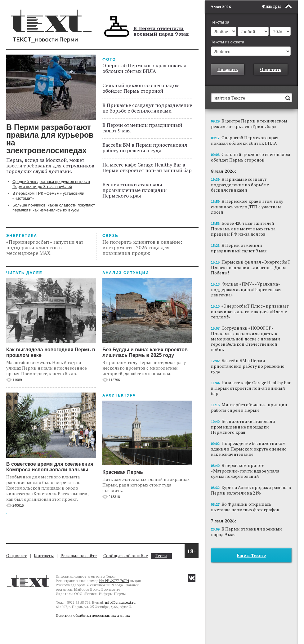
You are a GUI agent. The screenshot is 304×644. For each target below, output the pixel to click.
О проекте (17, 555)
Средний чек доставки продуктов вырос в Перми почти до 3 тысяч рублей (51, 184)
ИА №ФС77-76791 (114, 581)
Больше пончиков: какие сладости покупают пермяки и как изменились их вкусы (54, 208)
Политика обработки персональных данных (93, 615)
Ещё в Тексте (251, 555)
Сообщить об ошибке (126, 555)
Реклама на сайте (79, 555)
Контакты (44, 555)
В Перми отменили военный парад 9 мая (161, 31)
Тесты (161, 556)
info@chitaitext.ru (120, 602)
